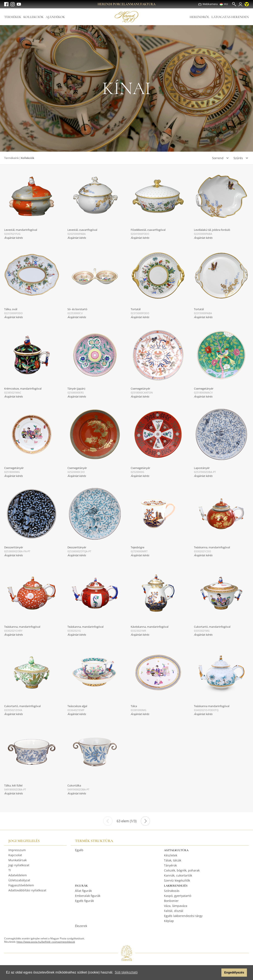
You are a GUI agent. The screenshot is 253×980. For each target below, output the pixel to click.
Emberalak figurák (88, 896)
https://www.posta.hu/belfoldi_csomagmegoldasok (46, 942)
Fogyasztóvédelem (21, 885)
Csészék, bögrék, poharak (182, 870)
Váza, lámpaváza (176, 906)
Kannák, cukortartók (178, 875)
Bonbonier (171, 901)
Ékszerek (81, 926)
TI (10, 870)
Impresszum (17, 850)
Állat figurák (83, 891)
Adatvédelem (18, 875)
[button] (217, 973)
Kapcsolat (15, 855)
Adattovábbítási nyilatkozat (27, 890)
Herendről (199, 17)
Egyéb (79, 850)
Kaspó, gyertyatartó (178, 896)
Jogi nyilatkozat (19, 865)
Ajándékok (55, 17)
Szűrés (238, 158)
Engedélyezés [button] (234, 972)
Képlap (169, 921)
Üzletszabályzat (19, 880)
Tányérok (170, 865)
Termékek (13, 17)
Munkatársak (17, 860)
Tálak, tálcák (173, 860)
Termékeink (12, 158)
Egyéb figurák (84, 901)
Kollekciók (33, 17)
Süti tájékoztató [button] (126, 972)
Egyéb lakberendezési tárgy (183, 916)
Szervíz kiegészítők (177, 880)
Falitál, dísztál (174, 911)
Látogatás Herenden (230, 17)
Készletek (171, 855)
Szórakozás (172, 891)
